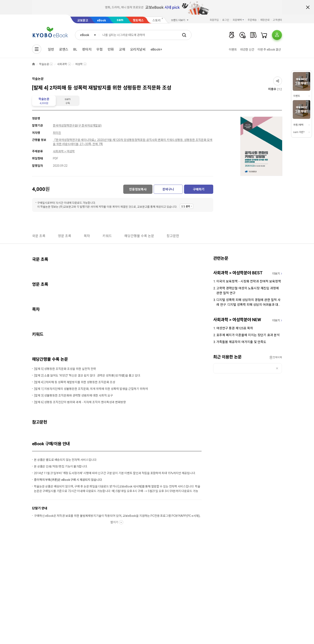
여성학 (79, 64)
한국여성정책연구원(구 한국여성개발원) (77, 126)
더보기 (276, 274)
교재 (122, 49)
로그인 (226, 20)
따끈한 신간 (247, 50)
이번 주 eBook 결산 (269, 50)
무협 (100, 49)
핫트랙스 (138, 20)
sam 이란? (299, 132)
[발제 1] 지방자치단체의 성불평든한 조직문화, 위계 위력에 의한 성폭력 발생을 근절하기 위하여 (91, 389)
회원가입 (214, 20)
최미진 (57, 133)
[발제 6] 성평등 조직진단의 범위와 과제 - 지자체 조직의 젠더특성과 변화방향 (80, 402)
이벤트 (233, 50)
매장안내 (265, 20)
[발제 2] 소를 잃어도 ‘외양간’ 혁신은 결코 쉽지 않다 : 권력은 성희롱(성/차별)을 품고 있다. (87, 375)
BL (75, 49)
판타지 (87, 49)
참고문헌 (173, 236)
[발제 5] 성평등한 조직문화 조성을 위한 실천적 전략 (65, 369)
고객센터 (277, 20)
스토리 (156, 20)
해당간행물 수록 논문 (139, 236)
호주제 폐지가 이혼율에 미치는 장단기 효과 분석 (248, 335)
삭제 (277, 368)
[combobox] (87, 35)
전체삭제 (277, 357)
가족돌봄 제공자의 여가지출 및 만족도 (241, 342)
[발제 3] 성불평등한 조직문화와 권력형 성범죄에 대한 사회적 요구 (74, 395)
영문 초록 (65, 236)
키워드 (107, 236)
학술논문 (44, 64)
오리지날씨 (138, 49)
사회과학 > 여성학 (64, 151)
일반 (51, 49)
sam (120, 20)
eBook (102, 20)
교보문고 (83, 20)
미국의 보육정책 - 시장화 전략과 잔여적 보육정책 (249, 281)
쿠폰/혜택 (298, 125)
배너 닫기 (308, 7)
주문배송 (252, 20)
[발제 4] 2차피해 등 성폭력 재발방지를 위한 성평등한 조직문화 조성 (75, 382)
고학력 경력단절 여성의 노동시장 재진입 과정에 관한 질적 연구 (248, 291)
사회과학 (62, 64)
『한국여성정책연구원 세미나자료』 (75, 140)
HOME (34, 64)
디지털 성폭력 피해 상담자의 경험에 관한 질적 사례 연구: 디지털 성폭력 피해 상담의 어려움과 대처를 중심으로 (249, 303)
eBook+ (156, 49)
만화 (111, 49)
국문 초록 (39, 236)
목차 (87, 236)
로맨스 (64, 49)
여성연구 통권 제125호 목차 (235, 328)
